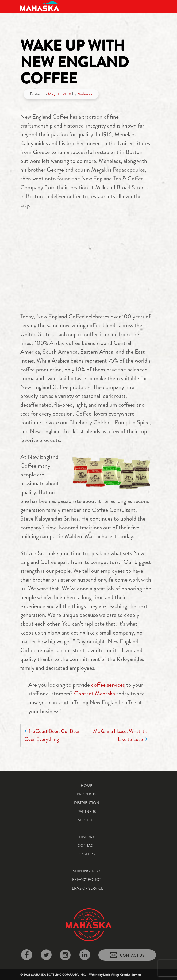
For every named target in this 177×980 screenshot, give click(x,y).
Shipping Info (86, 871)
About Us (86, 820)
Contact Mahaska (95, 693)
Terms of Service (87, 888)
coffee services (108, 685)
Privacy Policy (87, 879)
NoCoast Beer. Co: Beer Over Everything (52, 735)
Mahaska (85, 94)
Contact (86, 846)
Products (86, 794)
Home (86, 786)
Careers (87, 854)
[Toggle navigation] (153, 6)
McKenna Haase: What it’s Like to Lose (120, 735)
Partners (87, 812)
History (87, 837)
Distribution (87, 803)
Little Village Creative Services (122, 975)
